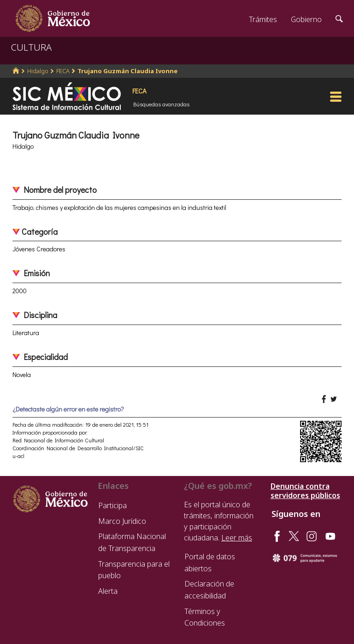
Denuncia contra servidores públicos (305, 491)
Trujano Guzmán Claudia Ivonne (127, 71)
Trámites (263, 19)
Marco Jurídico (122, 521)
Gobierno (306, 19)
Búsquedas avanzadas (161, 104)
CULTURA (31, 47)
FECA (63, 71)
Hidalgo (38, 71)
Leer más (237, 538)
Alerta (108, 591)
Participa (112, 505)
